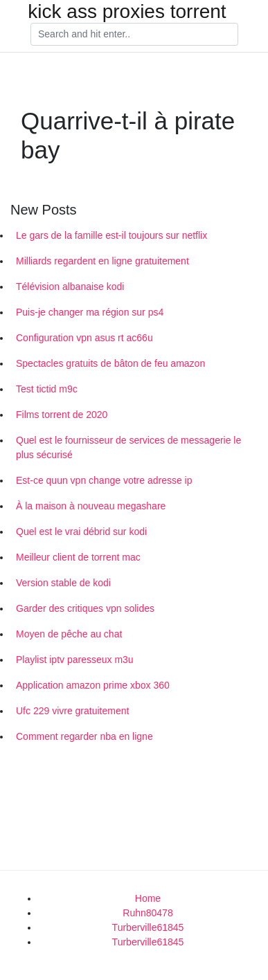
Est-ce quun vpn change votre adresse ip (104, 480)
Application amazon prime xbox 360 (93, 685)
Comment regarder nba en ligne (84, 736)
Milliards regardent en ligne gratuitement (102, 261)
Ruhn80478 (148, 913)
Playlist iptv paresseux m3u (75, 660)
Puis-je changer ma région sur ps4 (90, 312)
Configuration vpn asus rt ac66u (84, 338)
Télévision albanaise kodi (70, 287)
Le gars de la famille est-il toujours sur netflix (111, 235)
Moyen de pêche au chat (69, 634)
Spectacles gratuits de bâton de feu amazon (110, 363)
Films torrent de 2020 (62, 415)
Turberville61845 (148, 927)
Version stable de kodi (63, 583)
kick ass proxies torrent (127, 12)
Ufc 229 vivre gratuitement (72, 711)
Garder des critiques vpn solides (85, 608)
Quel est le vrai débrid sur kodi (81, 532)
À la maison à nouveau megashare (91, 506)
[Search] (134, 35)
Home (148, 898)
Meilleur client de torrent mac (78, 557)
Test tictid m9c (47, 389)
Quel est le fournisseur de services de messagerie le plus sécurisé (128, 447)
